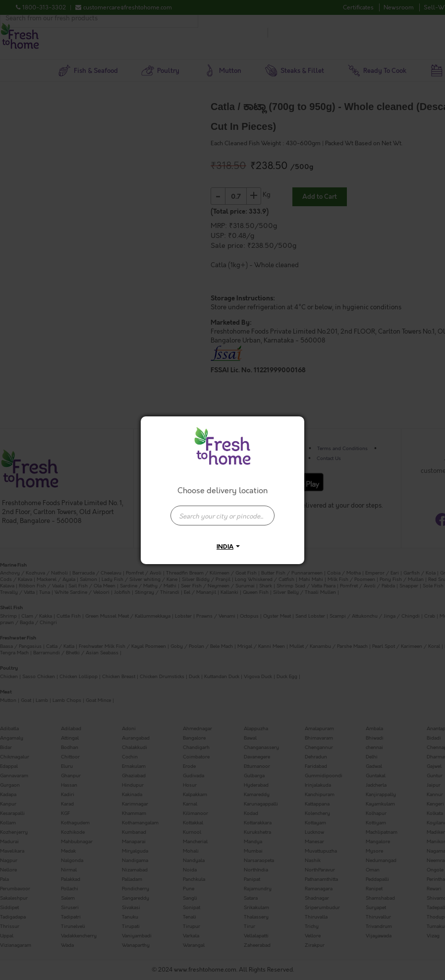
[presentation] (222, 516)
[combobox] (222, 511)
